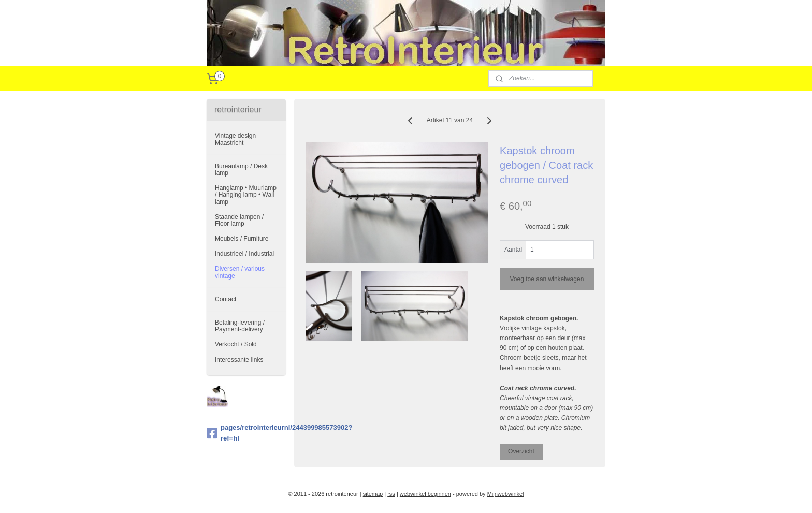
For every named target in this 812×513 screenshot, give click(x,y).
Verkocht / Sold (236, 344)
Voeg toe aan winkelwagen (547, 279)
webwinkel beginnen (425, 494)
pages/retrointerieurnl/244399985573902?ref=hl (246, 433)
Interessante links (239, 360)
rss (391, 494)
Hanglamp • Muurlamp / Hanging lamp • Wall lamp (246, 195)
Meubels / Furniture (242, 239)
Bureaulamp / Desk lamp (241, 170)
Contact (226, 299)
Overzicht (521, 451)
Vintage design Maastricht (235, 139)
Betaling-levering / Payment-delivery (240, 326)
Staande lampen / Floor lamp (239, 220)
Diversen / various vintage (240, 272)
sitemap (373, 494)
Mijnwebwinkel (506, 494)
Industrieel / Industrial (244, 254)
